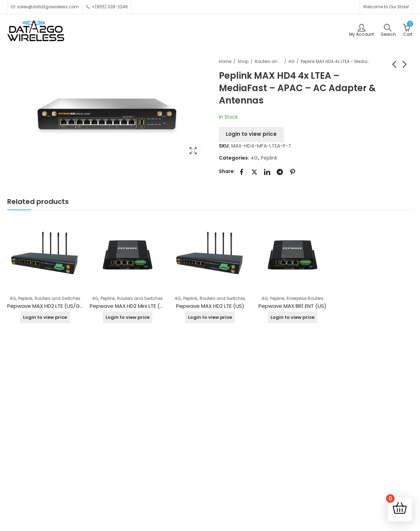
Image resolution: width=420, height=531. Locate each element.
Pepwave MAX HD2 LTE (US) (210, 306)
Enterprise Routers (305, 298)
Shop (243, 61)
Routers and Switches (268, 61)
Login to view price (251, 134)
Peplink (269, 158)
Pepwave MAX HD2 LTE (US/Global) (51, 306)
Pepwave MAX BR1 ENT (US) (292, 306)
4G (291, 61)
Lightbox (193, 151)
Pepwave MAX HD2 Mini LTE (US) (129, 306)
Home (225, 61)
